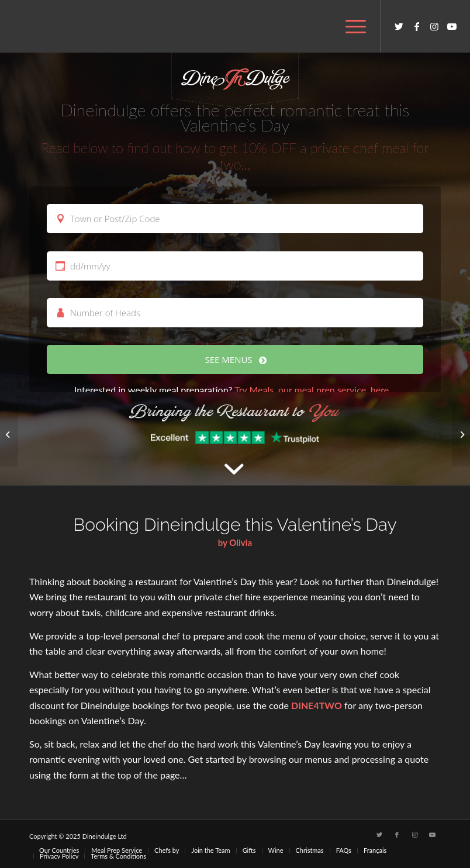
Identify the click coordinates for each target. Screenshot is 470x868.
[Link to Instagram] (434, 26)
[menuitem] (350, 26)
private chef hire (227, 596)
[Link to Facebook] (417, 26)
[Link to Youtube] (452, 26)
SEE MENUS (236, 359)
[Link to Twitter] (399, 26)
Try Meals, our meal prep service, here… (315, 390)
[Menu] (350, 26)
